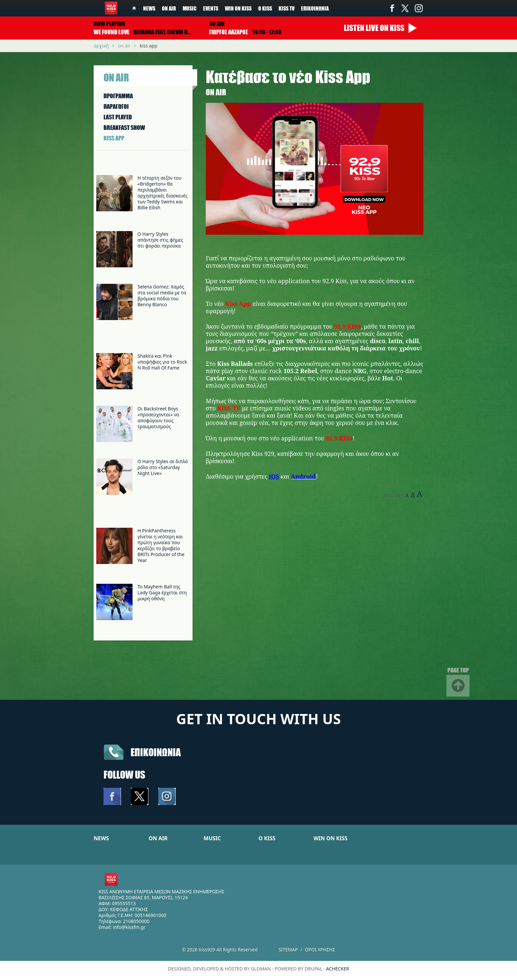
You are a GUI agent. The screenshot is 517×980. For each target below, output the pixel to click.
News (149, 8)
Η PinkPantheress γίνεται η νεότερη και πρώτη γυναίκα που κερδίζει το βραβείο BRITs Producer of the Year (161, 545)
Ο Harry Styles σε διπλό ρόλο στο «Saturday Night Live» (163, 467)
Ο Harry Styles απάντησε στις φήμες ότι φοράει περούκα (160, 240)
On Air (169, 8)
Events (211, 8)
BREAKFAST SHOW (124, 128)
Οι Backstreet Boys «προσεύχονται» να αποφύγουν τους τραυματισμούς (158, 417)
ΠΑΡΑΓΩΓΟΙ (116, 106)
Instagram (418, 8)
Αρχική (101, 46)
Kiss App (149, 46)
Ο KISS (267, 838)
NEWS (101, 838)
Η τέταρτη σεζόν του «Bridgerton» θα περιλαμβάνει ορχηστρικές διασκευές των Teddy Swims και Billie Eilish (163, 193)
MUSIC (212, 838)
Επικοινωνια (156, 752)
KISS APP (114, 138)
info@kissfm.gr (129, 927)
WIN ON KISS (331, 838)
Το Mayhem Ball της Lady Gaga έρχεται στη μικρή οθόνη (162, 593)
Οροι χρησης (320, 950)
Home (134, 8)
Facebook (392, 8)
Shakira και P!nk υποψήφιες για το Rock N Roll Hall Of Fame (162, 362)
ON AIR (158, 838)
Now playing (109, 24)
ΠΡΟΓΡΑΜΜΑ (118, 96)
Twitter (405, 8)
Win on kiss (238, 8)
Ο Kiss (265, 8)
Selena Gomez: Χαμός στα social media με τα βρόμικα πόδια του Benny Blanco (162, 296)
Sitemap (288, 950)
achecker (338, 969)
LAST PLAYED (118, 117)
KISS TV (287, 8)
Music (190, 8)
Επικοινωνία (315, 8)
